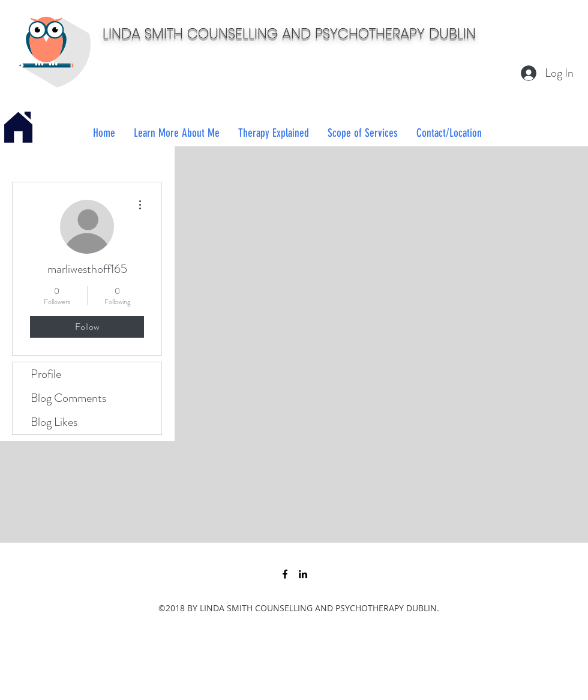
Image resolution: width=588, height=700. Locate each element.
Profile (46, 374)
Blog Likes (54, 422)
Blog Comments (68, 398)
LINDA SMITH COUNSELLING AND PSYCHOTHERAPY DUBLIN (289, 33)
